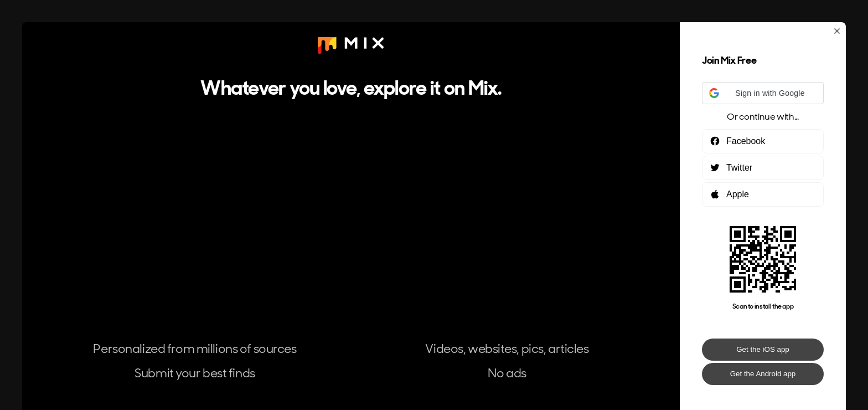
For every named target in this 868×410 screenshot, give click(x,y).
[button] (763, 93)
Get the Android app (763, 374)
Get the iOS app (763, 349)
